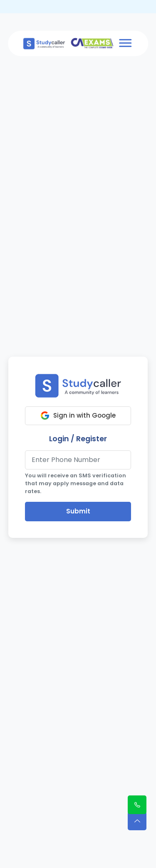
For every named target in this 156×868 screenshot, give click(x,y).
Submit (78, 511)
